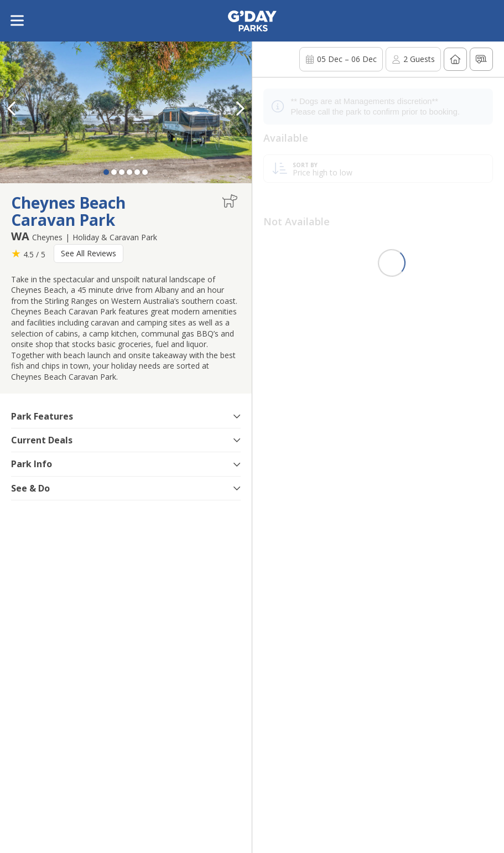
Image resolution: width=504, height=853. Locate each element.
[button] (241, 108)
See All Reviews (89, 253)
